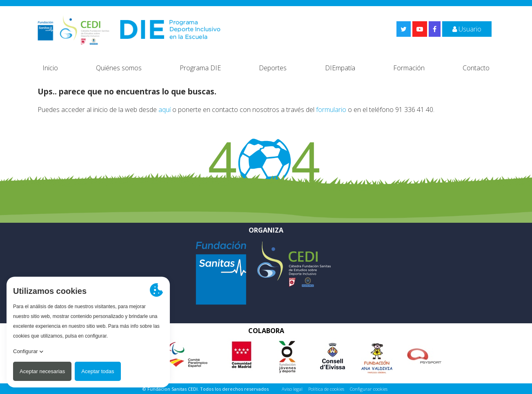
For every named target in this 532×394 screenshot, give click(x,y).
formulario (331, 110)
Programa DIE (200, 68)
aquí (165, 110)
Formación (409, 68)
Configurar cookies (369, 389)
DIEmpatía (340, 68)
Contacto (476, 68)
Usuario (467, 29)
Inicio (50, 68)
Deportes (273, 68)
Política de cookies (326, 389)
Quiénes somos (119, 68)
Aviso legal (292, 389)
